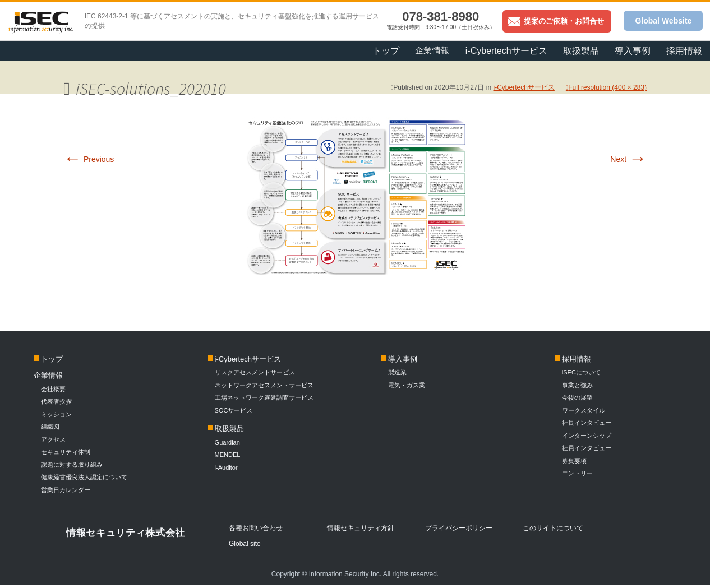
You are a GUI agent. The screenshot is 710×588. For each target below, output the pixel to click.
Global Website (663, 21)
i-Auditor (226, 467)
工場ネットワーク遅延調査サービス (264, 397)
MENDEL (228, 455)
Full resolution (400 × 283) (607, 87)
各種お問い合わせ (256, 528)
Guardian (227, 442)
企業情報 (432, 50)
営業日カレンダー (66, 490)
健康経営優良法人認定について (84, 477)
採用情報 (684, 51)
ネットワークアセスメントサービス (264, 385)
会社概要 (53, 389)
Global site (245, 544)
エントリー (577, 473)
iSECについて (581, 372)
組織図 (50, 427)
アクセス (53, 439)
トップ (386, 51)
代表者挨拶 (56, 401)
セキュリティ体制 (66, 452)
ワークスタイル (584, 410)
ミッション (56, 414)
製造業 (397, 372)
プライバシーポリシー (459, 528)
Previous (89, 159)
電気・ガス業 (407, 385)
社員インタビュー (587, 448)
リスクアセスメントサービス (255, 372)
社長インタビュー (587, 423)
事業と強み (577, 385)
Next (628, 159)
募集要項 (574, 461)
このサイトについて (553, 528)
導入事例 (633, 51)
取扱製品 (581, 51)
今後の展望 (577, 397)
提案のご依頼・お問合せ (556, 21)
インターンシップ (587, 436)
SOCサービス (237, 410)
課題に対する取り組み (72, 465)
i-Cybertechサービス (506, 51)
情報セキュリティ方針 (361, 528)
